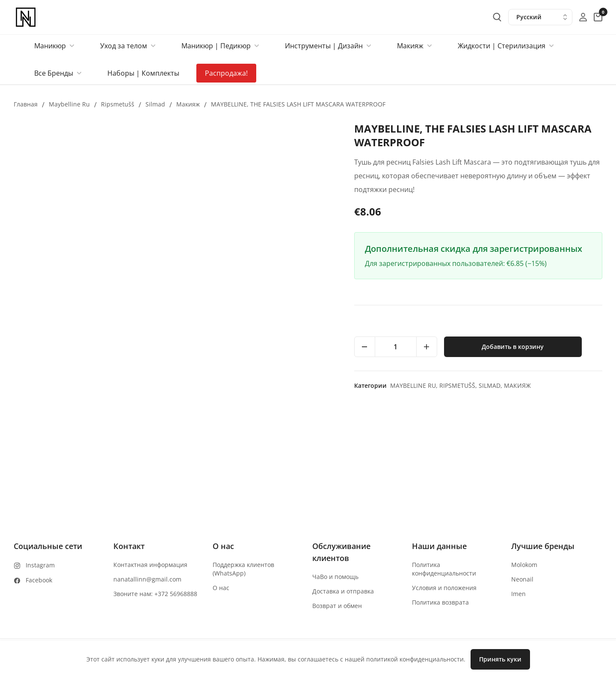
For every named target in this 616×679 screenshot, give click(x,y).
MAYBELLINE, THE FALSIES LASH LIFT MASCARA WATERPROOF (298, 104)
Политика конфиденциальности (444, 569)
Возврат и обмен (337, 606)
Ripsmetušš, (459, 385)
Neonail (522, 579)
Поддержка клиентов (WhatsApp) (243, 569)
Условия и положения (444, 588)
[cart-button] (598, 17)
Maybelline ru (69, 104)
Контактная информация (150, 565)
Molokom (524, 565)
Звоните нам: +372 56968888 (155, 594)
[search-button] (497, 17)
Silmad (155, 104)
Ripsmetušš (118, 104)
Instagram (40, 565)
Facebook (39, 580)
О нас (221, 588)
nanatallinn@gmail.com (147, 579)
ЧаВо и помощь (335, 577)
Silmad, (491, 385)
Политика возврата (440, 602)
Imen (518, 594)
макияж (188, 104)
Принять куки (500, 659)
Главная (26, 104)
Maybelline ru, (415, 385)
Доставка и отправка (343, 591)
